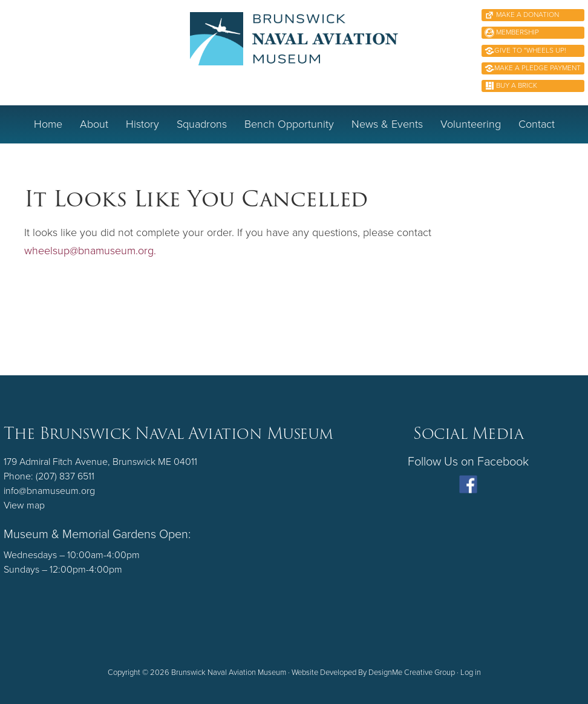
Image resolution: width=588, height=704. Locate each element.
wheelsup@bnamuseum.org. (90, 251)
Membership (517, 32)
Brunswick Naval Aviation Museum (294, 51)
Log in (471, 673)
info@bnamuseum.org (49, 491)
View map (24, 505)
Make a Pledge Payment (537, 68)
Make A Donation (527, 15)
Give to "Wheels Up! (530, 50)
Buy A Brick (516, 85)
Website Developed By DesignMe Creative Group (373, 673)
